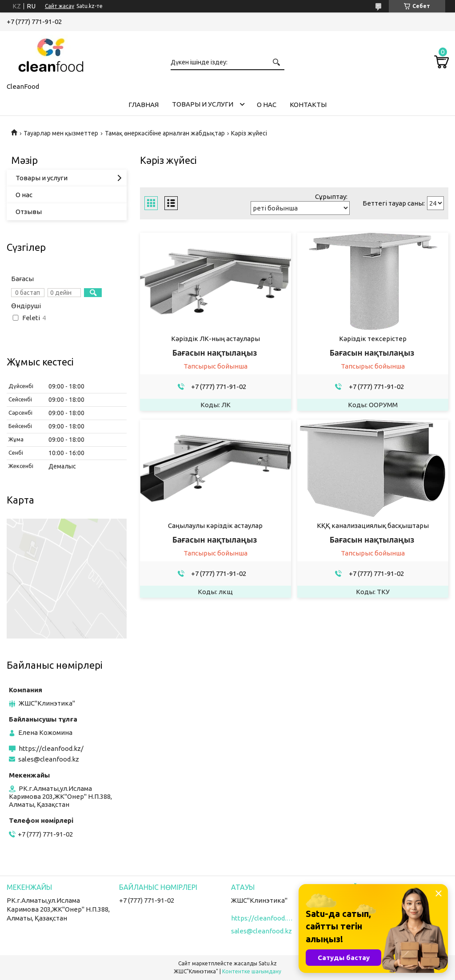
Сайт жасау (60, 6)
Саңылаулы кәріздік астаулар (215, 526)
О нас (267, 105)
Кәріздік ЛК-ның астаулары (216, 339)
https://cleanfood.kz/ (51, 748)
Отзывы (29, 212)
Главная (144, 105)
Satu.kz (268, 963)
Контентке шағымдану (252, 971)
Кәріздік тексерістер (373, 339)
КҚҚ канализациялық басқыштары (373, 526)
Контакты (308, 105)
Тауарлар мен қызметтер (61, 133)
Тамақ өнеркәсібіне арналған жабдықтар (165, 133)
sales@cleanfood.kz (49, 759)
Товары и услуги (203, 104)
